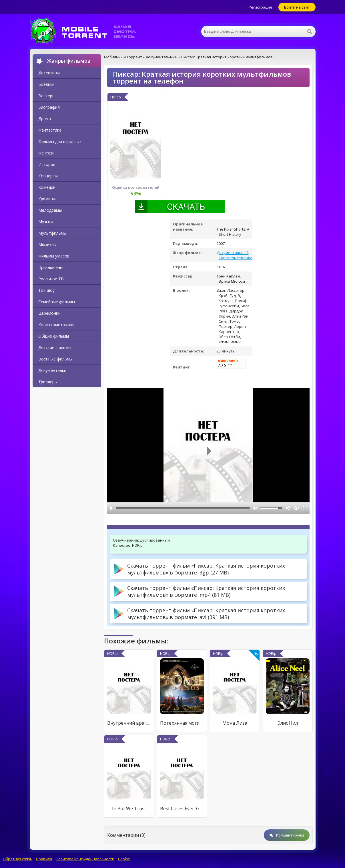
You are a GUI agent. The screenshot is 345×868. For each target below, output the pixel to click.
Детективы (49, 73)
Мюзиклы (47, 244)
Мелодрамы (50, 210)
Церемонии (49, 313)
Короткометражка (236, 258)
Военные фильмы (55, 359)
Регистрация (260, 7)
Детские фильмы (55, 347)
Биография (49, 107)
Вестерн (46, 96)
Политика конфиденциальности (85, 859)
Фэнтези (46, 153)
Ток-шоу (46, 290)
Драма (45, 119)
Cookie (124, 859)
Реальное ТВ (51, 279)
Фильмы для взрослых (60, 141)
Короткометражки (56, 325)
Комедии (47, 187)
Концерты (48, 176)
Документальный (233, 253)
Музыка (46, 222)
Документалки (52, 370)
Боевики (46, 84)
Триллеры (48, 382)
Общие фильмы (54, 336)
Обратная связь (18, 859)
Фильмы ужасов (54, 256)
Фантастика (50, 130)
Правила (44, 859)
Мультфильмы (52, 233)
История (47, 164)
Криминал (48, 199)
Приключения (51, 267)
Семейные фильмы (57, 302)
